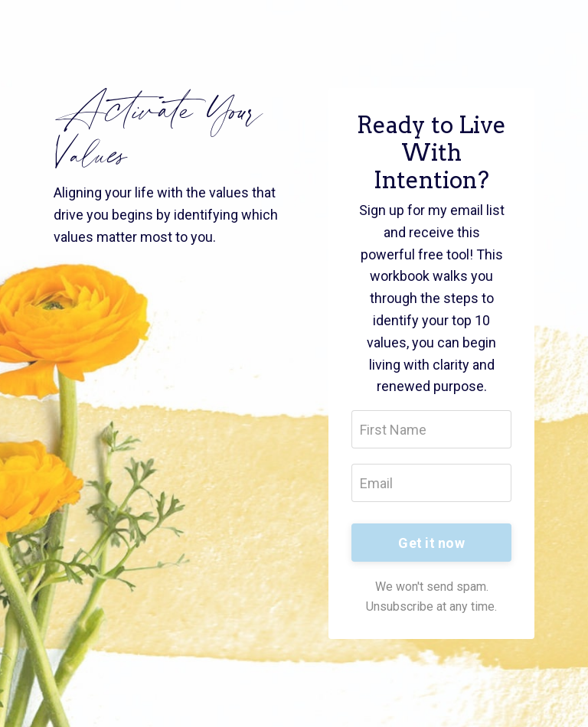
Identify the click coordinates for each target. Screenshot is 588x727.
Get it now (431, 543)
